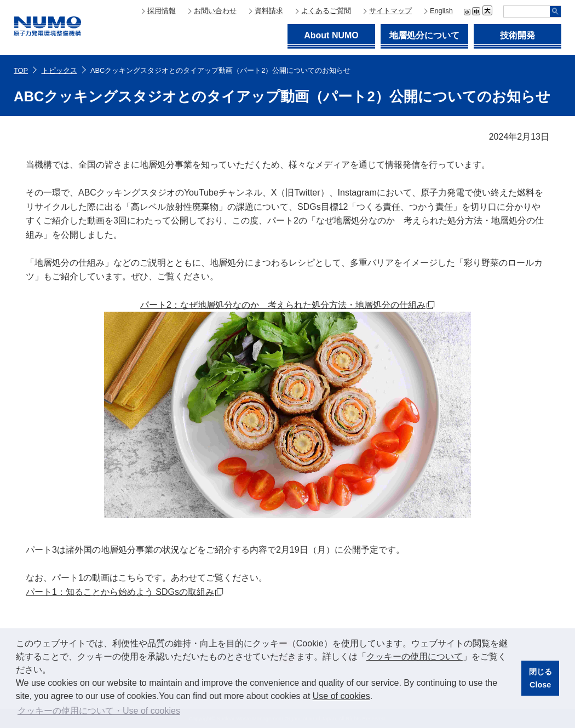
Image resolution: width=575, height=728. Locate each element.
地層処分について (424, 35)
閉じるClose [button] (540, 678)
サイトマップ (390, 11)
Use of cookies (341, 696)
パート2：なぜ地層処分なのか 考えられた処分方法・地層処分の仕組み (283, 305)
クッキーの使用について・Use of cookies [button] (99, 711)
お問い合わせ (215, 11)
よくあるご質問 (326, 11)
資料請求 (269, 11)
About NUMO (331, 35)
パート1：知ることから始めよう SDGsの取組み (120, 592)
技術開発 (517, 35)
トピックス (59, 70)
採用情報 (162, 11)
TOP (21, 70)
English (441, 11)
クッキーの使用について (415, 657)
